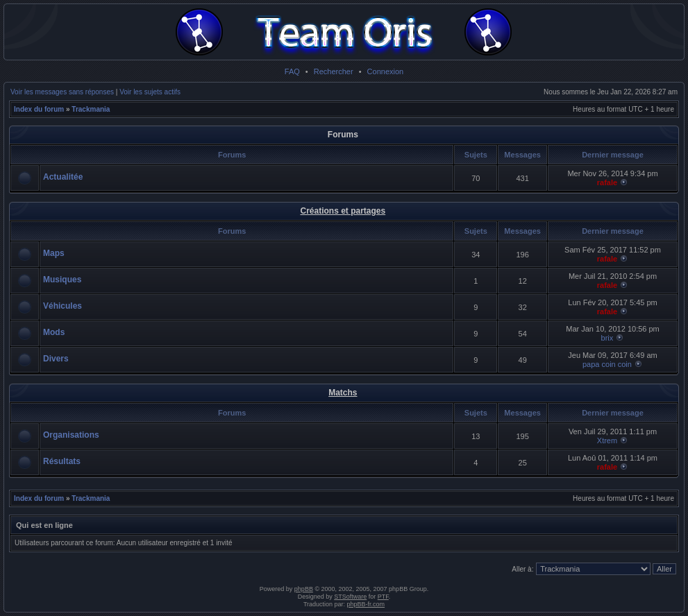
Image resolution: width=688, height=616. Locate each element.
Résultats (62, 461)
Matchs (343, 393)
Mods (54, 332)
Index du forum (39, 109)
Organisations (71, 435)
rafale (607, 182)
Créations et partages (343, 211)
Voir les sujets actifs (150, 92)
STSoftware (350, 597)
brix (607, 338)
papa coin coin (607, 364)
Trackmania (91, 109)
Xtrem (607, 440)
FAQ (292, 71)
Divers (56, 359)
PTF (383, 597)
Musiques (62, 280)
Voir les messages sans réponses (62, 92)
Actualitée (63, 177)
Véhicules (62, 306)
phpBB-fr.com (366, 604)
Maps (54, 253)
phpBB (304, 589)
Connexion (386, 71)
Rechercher (334, 71)
